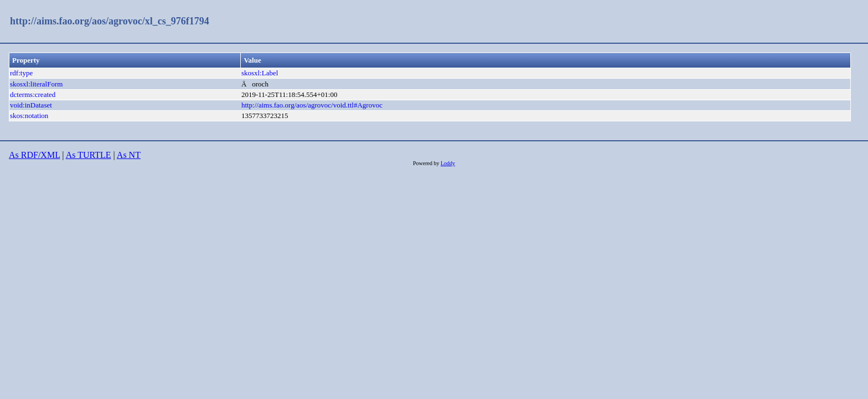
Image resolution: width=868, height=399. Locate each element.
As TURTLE (89, 155)
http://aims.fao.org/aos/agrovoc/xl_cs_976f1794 (110, 21)
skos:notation (29, 116)
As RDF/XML (34, 155)
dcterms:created (33, 94)
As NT (129, 155)
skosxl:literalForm (36, 84)
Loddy (448, 163)
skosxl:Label (260, 73)
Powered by (427, 163)
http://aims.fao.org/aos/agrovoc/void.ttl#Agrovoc (312, 105)
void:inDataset (31, 105)
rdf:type (21, 73)
